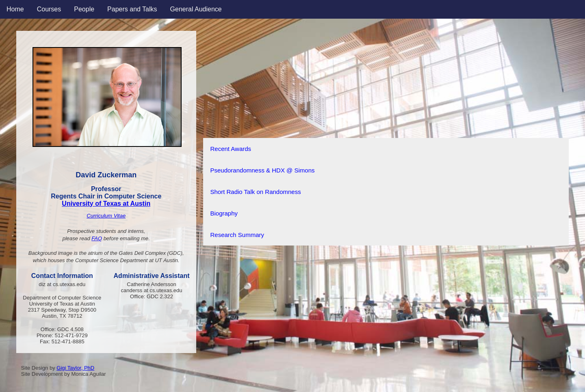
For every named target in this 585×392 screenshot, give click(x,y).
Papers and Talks (132, 9)
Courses (49, 9)
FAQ (97, 238)
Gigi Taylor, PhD (75, 368)
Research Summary (237, 235)
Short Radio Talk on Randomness (256, 192)
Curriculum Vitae (106, 216)
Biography (224, 213)
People (84, 9)
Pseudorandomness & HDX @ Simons (263, 170)
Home (15, 9)
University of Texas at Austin (106, 204)
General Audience (196, 9)
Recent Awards (231, 149)
